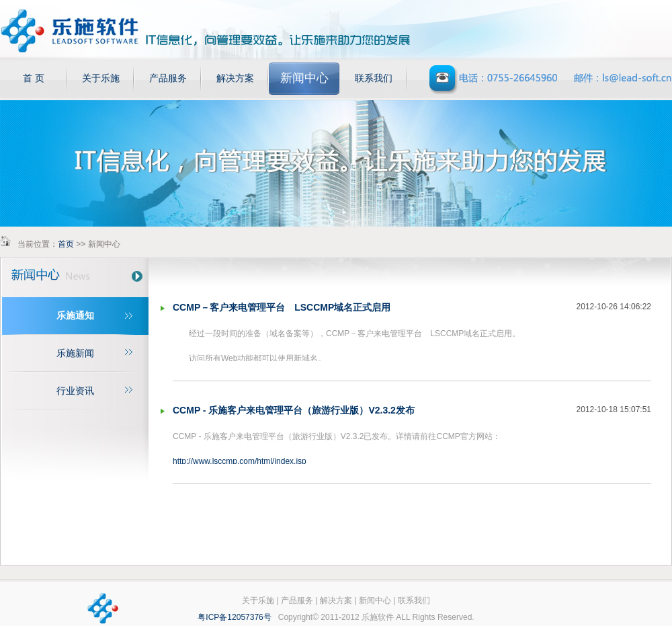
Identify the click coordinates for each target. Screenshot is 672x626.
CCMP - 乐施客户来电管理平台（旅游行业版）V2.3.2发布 (294, 410)
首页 (66, 244)
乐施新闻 (75, 353)
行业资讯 (75, 391)
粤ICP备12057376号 (234, 617)
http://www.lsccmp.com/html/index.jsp (240, 461)
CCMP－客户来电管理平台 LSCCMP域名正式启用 (282, 307)
